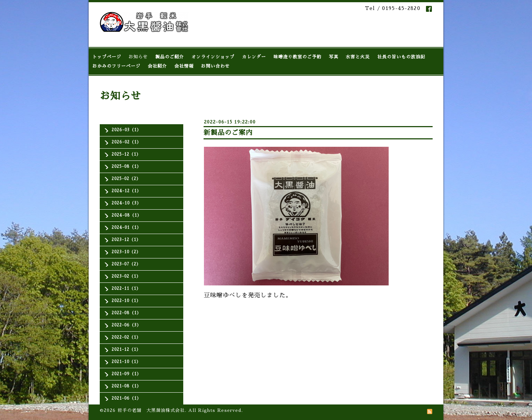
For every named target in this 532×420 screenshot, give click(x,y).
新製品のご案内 (228, 133)
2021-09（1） (126, 374)
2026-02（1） (126, 142)
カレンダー (254, 57)
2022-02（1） (126, 337)
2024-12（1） (126, 191)
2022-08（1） (126, 313)
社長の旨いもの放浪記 (401, 57)
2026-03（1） (126, 130)
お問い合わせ (215, 66)
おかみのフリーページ (116, 66)
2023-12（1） (126, 240)
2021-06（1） (126, 398)
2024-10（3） (126, 203)
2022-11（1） (126, 289)
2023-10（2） (126, 252)
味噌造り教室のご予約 (297, 57)
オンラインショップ (213, 57)
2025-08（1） (126, 167)
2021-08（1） (126, 386)
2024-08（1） (127, 215)
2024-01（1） (126, 228)
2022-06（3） (126, 325)
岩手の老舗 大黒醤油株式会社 (151, 410)
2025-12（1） (126, 154)
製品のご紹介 (170, 57)
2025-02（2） (126, 179)
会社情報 (184, 66)
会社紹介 (157, 66)
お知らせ (138, 57)
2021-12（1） (126, 350)
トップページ (107, 57)
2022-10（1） (126, 301)
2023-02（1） (126, 276)
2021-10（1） (126, 362)
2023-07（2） (126, 264)
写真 (334, 57)
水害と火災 (358, 57)
